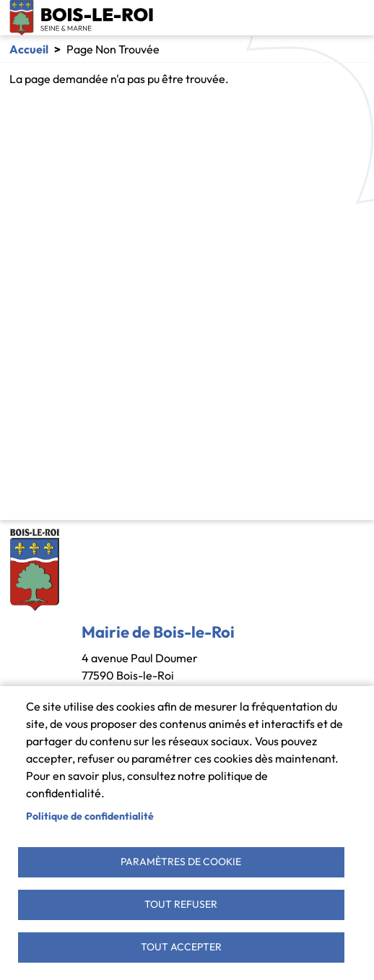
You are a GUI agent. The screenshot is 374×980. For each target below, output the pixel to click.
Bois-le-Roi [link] (82, 18)
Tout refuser (181, 904)
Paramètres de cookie (181, 862)
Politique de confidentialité (90, 816)
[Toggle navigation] (354, 18)
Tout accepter (181, 947)
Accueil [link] (29, 49)
